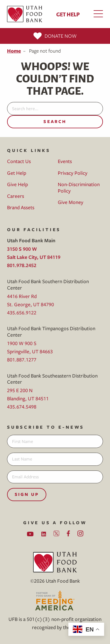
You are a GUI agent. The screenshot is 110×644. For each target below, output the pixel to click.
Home (14, 51)
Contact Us (19, 161)
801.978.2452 (22, 265)
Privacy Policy (73, 173)
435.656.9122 (22, 313)
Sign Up (27, 494)
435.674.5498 (22, 407)
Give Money (71, 202)
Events (65, 161)
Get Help (68, 14)
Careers (16, 196)
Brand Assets (21, 207)
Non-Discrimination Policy (79, 187)
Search (55, 121)
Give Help (17, 184)
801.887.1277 (22, 360)
